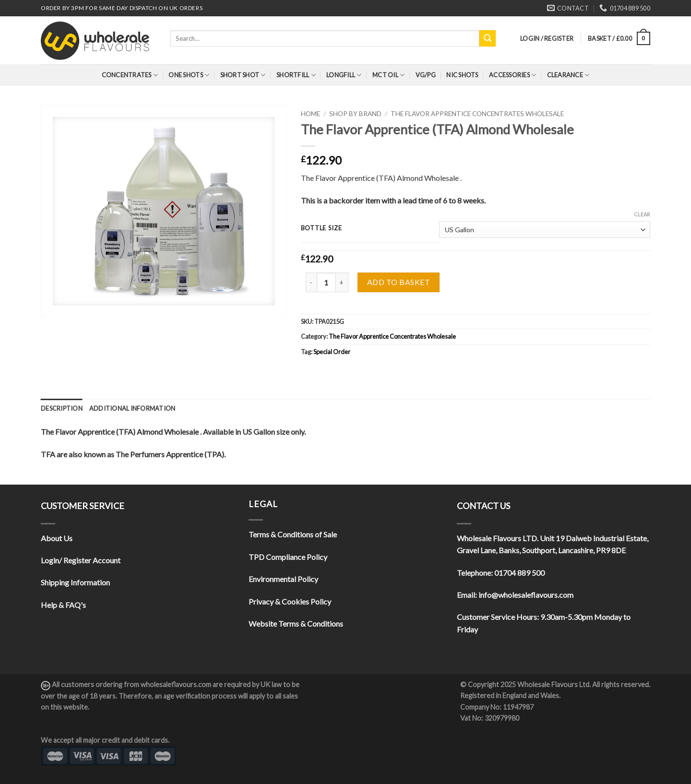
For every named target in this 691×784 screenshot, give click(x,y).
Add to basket (399, 282)
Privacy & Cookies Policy (290, 601)
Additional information (132, 408)
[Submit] (488, 38)
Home (310, 114)
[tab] (62, 408)
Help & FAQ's (63, 605)
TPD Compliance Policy (288, 557)
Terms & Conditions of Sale (293, 534)
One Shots (189, 75)
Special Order (332, 352)
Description (62, 408)
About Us (57, 538)
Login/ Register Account (81, 560)
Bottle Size (322, 228)
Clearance (568, 75)
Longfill (344, 75)
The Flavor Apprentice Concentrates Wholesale (477, 114)
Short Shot (243, 75)
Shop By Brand (355, 114)
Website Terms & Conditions (296, 624)
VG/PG (426, 75)
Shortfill (296, 75)
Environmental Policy (283, 579)
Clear (642, 214)
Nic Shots (462, 75)
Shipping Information (75, 582)
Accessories (512, 75)
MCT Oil (388, 75)
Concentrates (130, 75)
